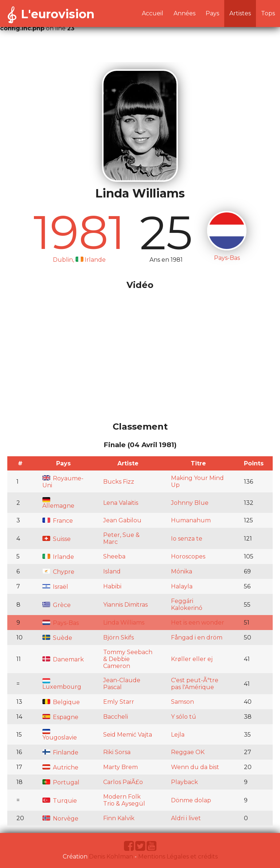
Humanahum (191, 520)
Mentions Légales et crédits (178, 857)
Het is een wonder (198, 623)
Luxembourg (62, 684)
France (58, 521)
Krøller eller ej (192, 659)
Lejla (178, 735)
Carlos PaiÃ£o (123, 782)
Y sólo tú (184, 717)
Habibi (112, 586)
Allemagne (58, 503)
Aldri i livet (186, 818)
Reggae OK (188, 752)
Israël (55, 587)
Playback (184, 782)
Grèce (57, 605)
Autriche (60, 767)
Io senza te (187, 539)
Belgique (61, 702)
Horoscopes (188, 556)
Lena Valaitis (121, 503)
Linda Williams (124, 623)
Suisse (57, 539)
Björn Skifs (118, 637)
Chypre (58, 572)
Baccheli (116, 717)
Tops (268, 13)
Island (112, 571)
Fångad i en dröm (197, 637)
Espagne (60, 717)
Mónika (182, 571)
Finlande (60, 752)
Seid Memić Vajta (128, 735)
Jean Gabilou (122, 520)
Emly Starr (119, 702)
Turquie (60, 801)
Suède (57, 638)
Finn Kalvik (119, 818)
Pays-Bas (61, 623)
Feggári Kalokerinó (187, 604)
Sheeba (114, 556)
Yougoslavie (60, 735)
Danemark (63, 659)
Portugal (61, 782)
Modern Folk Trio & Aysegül (124, 800)
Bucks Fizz (119, 482)
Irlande (58, 557)
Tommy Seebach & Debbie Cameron (128, 659)
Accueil (153, 13)
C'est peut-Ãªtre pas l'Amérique (195, 684)
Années (184, 13)
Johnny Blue (190, 503)
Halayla (182, 586)
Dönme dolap (191, 800)
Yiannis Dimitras (125, 605)
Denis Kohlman (111, 857)
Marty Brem (120, 767)
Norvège (60, 819)
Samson (182, 702)
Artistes (240, 13)
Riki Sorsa (117, 752)
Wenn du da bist (195, 767)
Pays (212, 13)
